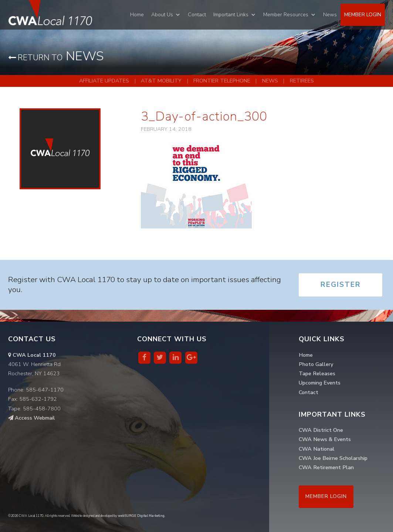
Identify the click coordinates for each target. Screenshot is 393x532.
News (330, 15)
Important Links (231, 15)
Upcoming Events (320, 383)
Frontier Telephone (222, 81)
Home (137, 15)
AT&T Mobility (161, 81)
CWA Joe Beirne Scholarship (333, 458)
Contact (197, 15)
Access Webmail (32, 418)
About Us (162, 15)
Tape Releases (317, 373)
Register (341, 285)
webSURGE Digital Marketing (141, 516)
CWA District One (321, 430)
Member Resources (286, 15)
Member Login (363, 15)
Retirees (302, 81)
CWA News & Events (325, 439)
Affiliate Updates (104, 81)
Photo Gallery (316, 364)
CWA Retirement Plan (326, 467)
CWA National (317, 449)
